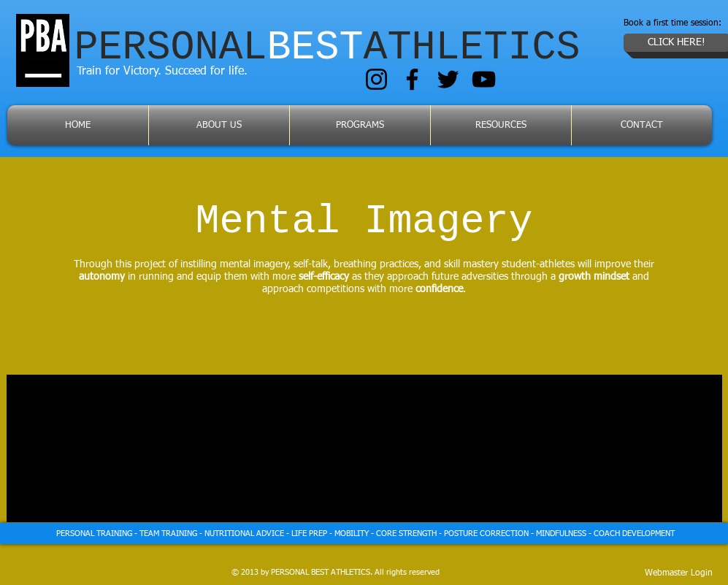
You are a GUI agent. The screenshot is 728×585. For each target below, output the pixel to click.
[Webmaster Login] (679, 573)
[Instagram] (376, 79)
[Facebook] (412, 79)
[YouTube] (484, 79)
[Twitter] (448, 79)
